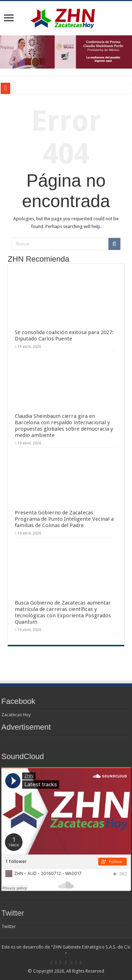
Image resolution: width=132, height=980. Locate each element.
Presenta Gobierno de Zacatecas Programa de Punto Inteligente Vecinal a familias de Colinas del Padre (64, 519)
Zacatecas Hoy (16, 715)
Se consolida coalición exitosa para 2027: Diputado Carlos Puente (64, 336)
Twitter (13, 913)
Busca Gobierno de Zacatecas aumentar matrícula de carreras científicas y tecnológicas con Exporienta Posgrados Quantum (63, 612)
